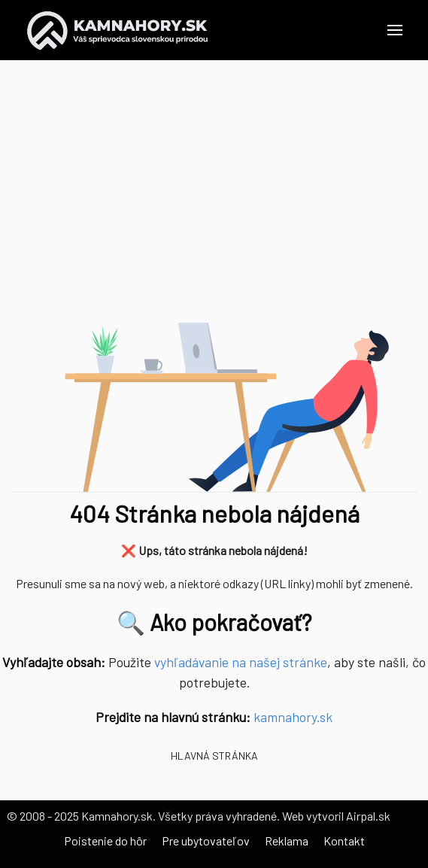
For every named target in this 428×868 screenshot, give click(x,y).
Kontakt (344, 841)
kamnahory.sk (293, 717)
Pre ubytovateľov (206, 841)
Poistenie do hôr (105, 841)
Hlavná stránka (214, 756)
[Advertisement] (214, 203)
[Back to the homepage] (118, 30)
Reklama (287, 841)
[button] (395, 30)
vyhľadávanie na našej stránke (241, 662)
